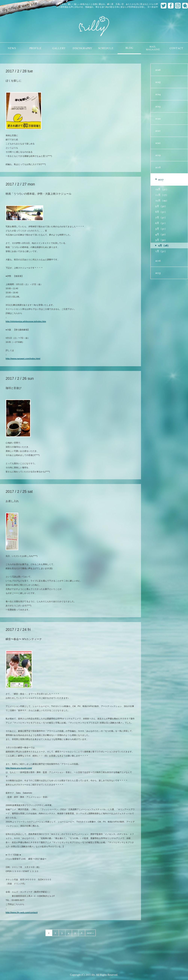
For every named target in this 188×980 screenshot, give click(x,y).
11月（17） (162, 195)
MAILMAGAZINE (153, 48)
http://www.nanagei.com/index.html (23, 359)
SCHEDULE (106, 48)
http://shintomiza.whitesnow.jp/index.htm (26, 321)
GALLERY (59, 48)
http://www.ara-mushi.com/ (19, 768)
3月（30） (161, 240)
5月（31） (161, 229)
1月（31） (161, 251)
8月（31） (161, 212)
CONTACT (176, 48)
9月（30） (161, 206)
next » (90, 933)
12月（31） (162, 189)
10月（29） (162, 200)
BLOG (129, 48)
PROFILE (35, 48)
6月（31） (161, 223)
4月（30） (161, 234)
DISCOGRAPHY (82, 48)
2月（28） (164, 245)
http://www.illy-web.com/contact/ (22, 912)
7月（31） (161, 217)
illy (94, 26)
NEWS (12, 48)
